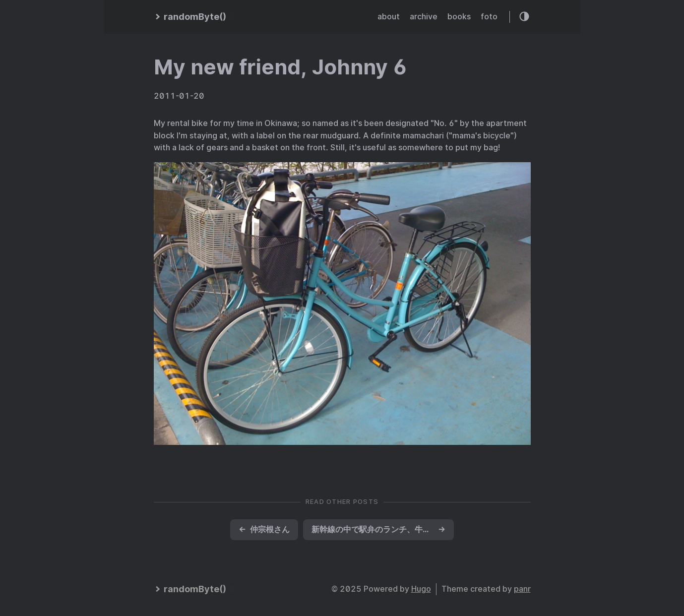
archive (424, 17)
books (459, 17)
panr (522, 589)
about (389, 17)
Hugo (421, 589)
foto (489, 17)
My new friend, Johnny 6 (280, 67)
